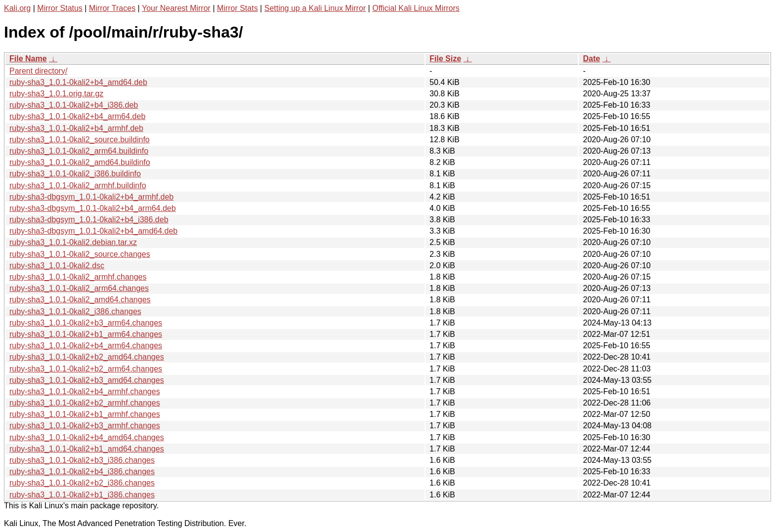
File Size (445, 59)
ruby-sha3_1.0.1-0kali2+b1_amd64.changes (87, 449)
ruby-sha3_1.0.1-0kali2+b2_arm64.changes (86, 369)
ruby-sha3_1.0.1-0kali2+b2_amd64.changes (87, 357)
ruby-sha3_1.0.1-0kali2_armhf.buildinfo (78, 185)
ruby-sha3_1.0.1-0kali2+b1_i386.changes (82, 495)
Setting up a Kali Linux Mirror (315, 8)
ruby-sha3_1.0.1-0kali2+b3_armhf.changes (85, 426)
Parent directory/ (38, 71)
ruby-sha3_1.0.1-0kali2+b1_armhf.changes (85, 414)
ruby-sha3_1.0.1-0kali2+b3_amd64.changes (87, 380)
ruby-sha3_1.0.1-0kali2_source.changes (80, 254)
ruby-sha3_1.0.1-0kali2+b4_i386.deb (74, 105)
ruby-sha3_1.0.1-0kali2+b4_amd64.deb (78, 82)
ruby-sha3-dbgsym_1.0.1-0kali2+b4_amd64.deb (93, 231)
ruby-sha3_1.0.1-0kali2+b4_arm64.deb (77, 116)
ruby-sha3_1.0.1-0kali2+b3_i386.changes (82, 460)
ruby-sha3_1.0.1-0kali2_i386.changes (75, 311)
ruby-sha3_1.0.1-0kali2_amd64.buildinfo (80, 162)
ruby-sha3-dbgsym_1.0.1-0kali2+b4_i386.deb (89, 220)
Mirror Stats (237, 8)
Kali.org (17, 8)
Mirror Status (60, 8)
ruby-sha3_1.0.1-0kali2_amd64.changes (80, 300)
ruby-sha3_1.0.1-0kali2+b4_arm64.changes (86, 346)
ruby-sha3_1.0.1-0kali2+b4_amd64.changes (87, 437)
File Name (28, 59)
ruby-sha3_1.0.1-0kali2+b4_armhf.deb (76, 128)
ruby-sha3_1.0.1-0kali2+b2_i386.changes (82, 483)
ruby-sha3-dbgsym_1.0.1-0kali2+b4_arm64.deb (93, 208)
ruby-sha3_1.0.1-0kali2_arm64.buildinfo (79, 151)
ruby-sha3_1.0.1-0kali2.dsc (57, 266)
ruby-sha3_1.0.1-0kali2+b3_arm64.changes (86, 323)
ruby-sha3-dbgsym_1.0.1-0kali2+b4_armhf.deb (91, 197)
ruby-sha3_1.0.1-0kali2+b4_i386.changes (82, 471)
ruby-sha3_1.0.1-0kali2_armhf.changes (78, 277)
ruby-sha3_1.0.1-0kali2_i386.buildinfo (75, 174)
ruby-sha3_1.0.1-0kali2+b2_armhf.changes (85, 403)
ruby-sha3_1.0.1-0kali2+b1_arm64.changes (86, 334)
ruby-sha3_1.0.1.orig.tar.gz (56, 94)
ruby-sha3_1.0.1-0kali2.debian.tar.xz (73, 242)
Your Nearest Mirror (176, 8)
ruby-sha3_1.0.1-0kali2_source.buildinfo (80, 140)
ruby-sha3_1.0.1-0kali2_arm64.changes (79, 288)
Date (591, 59)
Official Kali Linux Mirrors (416, 8)
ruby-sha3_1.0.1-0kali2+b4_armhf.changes (85, 391)
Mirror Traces (112, 8)
